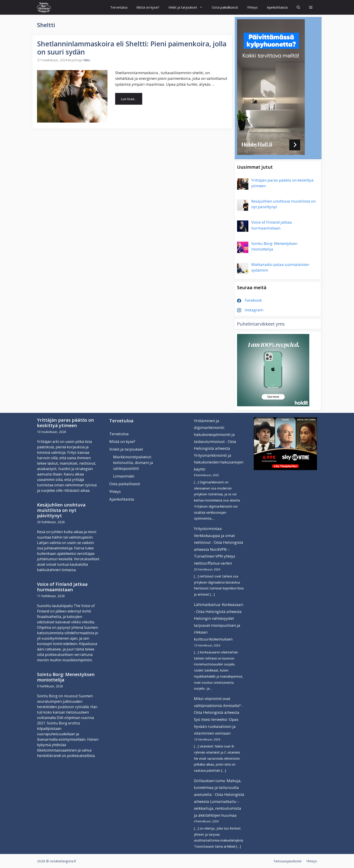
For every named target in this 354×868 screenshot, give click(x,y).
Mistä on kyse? (148, 7)
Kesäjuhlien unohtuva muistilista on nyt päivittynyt (61, 510)
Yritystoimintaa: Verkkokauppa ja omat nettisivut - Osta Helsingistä (219, 535)
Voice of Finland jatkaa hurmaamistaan (62, 587)
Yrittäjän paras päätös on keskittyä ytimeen (65, 423)
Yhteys (252, 7)
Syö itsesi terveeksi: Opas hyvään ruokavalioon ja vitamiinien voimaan (216, 726)
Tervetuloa (119, 7)
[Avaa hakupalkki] (298, 7)
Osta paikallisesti (225, 7)
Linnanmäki (124, 476)
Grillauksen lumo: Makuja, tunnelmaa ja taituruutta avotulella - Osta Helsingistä (219, 788)
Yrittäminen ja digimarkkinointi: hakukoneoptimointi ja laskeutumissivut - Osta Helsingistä (215, 434)
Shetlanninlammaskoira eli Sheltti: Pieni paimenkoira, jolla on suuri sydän (132, 48)
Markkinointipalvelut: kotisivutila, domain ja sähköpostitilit (133, 463)
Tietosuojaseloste (287, 861)
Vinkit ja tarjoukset (188, 7)
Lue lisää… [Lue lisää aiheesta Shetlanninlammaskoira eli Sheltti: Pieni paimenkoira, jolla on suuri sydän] (129, 99)
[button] (311, 7)
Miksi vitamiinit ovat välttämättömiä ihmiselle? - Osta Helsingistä (218, 705)
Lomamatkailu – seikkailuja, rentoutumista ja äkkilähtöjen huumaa (218, 808)
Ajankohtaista (277, 7)
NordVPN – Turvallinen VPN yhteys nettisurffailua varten (215, 556)
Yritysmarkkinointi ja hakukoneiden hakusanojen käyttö (219, 462)
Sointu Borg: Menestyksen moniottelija (66, 677)
